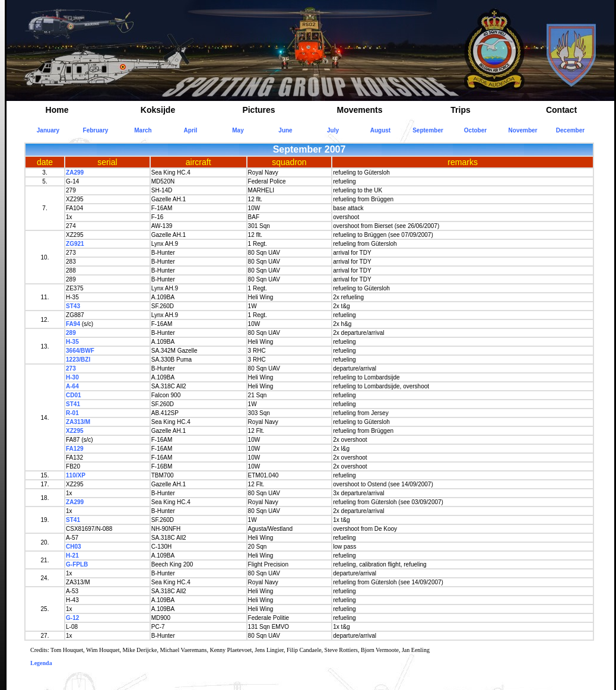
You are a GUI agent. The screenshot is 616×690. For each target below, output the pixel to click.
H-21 (72, 556)
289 (71, 333)
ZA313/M (78, 422)
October (475, 130)
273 (71, 368)
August (380, 130)
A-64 (72, 386)
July (333, 130)
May (238, 130)
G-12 (72, 618)
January (48, 130)
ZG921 (75, 244)
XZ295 (74, 431)
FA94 (73, 324)
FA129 (74, 449)
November (523, 130)
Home (57, 110)
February (96, 130)
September (428, 130)
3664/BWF (80, 351)
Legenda (41, 663)
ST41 (73, 404)
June (285, 130)
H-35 (72, 342)
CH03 (74, 547)
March (143, 130)
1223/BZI (78, 360)
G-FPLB (77, 564)
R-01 (72, 413)
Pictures (258, 110)
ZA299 (75, 172)
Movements (359, 110)
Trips (460, 110)
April (191, 130)
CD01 (74, 395)
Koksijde (158, 110)
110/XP (76, 475)
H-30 (72, 377)
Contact (561, 110)
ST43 (73, 306)
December (570, 130)
